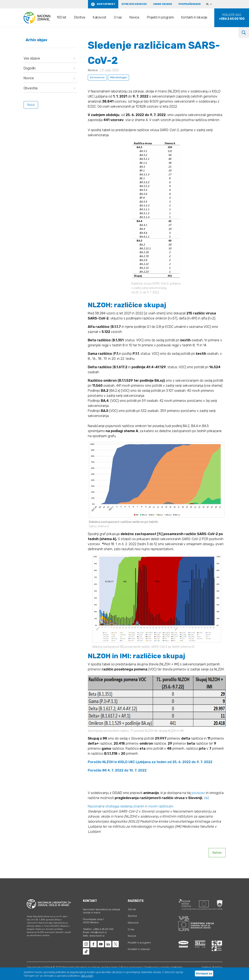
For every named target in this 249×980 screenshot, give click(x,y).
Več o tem (87, 976)
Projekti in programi (160, 17)
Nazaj (31, 105)
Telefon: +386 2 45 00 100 (98, 929)
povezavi (199, 793)
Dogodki (49, 68)
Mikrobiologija (119, 77)
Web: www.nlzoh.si (94, 936)
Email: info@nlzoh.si (95, 932)
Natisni (217, 853)
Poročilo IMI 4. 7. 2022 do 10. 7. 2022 (117, 770)
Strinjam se (204, 973)
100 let (62, 17)
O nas (118, 17)
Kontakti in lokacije (194, 17)
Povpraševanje (190, 4)
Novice (134, 17)
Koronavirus (97, 77)
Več (207, 798)
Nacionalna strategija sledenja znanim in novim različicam (130, 806)
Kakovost (100, 17)
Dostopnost (106, 4)
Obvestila (49, 88)
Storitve (80, 17)
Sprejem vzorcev (134, 4)
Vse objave (49, 58)
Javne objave (163, 4)
